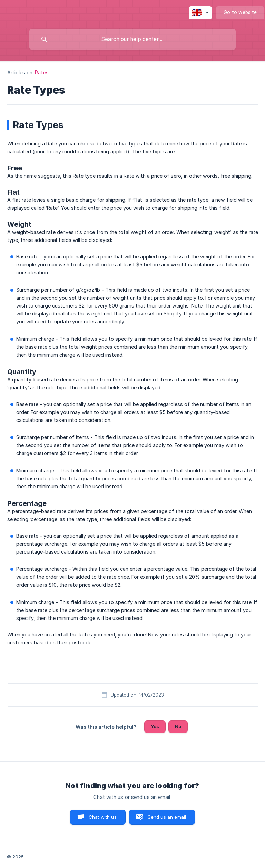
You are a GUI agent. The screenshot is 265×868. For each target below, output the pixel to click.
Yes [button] (155, 726)
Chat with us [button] (103, 817)
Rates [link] (42, 72)
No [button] (178, 726)
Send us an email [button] (167, 817)
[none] (200, 13)
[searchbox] (132, 39)
